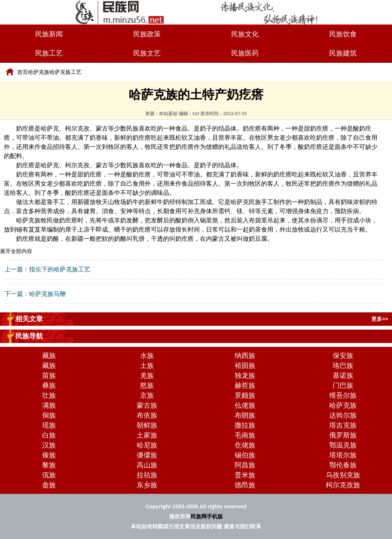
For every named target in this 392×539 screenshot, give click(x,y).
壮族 (49, 395)
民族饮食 (343, 34)
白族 (49, 435)
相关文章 (29, 319)
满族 (49, 405)
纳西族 (245, 356)
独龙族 (245, 376)
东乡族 (147, 485)
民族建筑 (343, 53)
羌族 (147, 376)
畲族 (49, 485)
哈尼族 (147, 445)
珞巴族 (343, 366)
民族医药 (245, 53)
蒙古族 (147, 405)
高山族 (147, 465)
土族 (147, 366)
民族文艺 (147, 53)
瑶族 (49, 425)
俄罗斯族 (343, 435)
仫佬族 (245, 405)
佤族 (49, 475)
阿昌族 (245, 465)
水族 (147, 356)
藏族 (49, 356)
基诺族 (343, 376)
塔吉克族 (343, 425)
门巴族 (343, 385)
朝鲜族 (147, 425)
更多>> (380, 319)
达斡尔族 (343, 415)
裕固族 (245, 366)
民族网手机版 (207, 516)
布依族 (147, 415)
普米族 (245, 475)
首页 (23, 72)
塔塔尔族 (343, 455)
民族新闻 (49, 34)
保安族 (343, 356)
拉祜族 (147, 475)
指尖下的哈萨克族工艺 (60, 269)
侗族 (49, 415)
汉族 (49, 445)
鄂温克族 (343, 445)
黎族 (49, 465)
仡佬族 (245, 445)
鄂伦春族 (343, 465)
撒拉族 (245, 425)
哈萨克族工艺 (65, 72)
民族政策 (147, 34)
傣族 (49, 455)
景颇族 (245, 395)
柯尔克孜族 (343, 485)
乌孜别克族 (343, 475)
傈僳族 (147, 455)
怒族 (147, 385)
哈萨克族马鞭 (47, 294)
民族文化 (245, 34)
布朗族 (245, 415)
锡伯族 (245, 455)
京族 (147, 395)
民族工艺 (49, 53)
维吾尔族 (343, 395)
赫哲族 (245, 385)
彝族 (49, 385)
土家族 (147, 435)
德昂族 (245, 485)
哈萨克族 (39, 72)
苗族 (49, 376)
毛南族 (245, 435)
